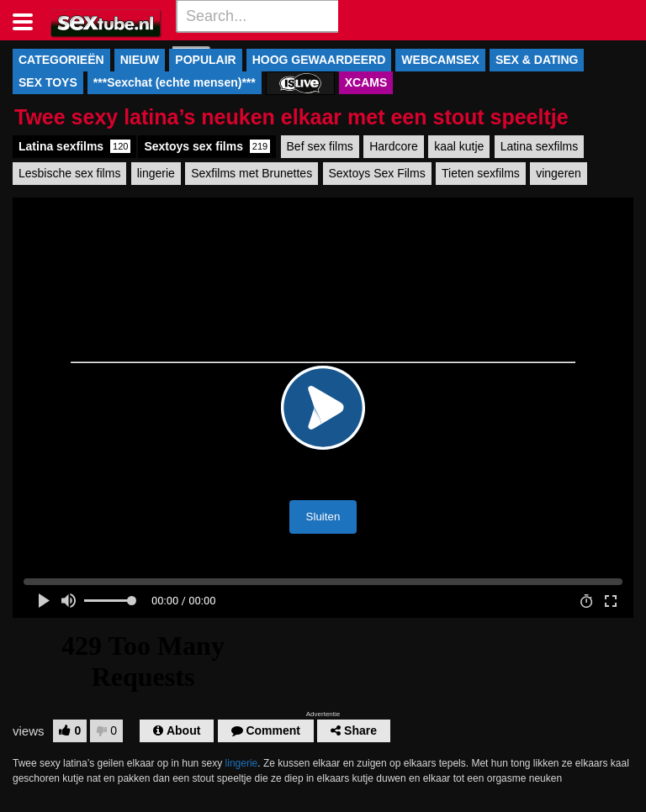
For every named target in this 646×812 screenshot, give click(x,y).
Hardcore (394, 146)
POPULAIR (205, 60)
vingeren (559, 173)
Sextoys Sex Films (377, 173)
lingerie (156, 173)
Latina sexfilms (74, 146)
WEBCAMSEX (440, 60)
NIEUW (140, 60)
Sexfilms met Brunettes (252, 173)
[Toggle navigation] (29, 20)
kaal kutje (459, 146)
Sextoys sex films (207, 146)
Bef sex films (320, 146)
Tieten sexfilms (481, 173)
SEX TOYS (48, 82)
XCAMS (366, 82)
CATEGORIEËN (61, 60)
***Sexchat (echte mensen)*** (175, 82)
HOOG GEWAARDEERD (319, 60)
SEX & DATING (537, 60)
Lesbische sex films (69, 173)
